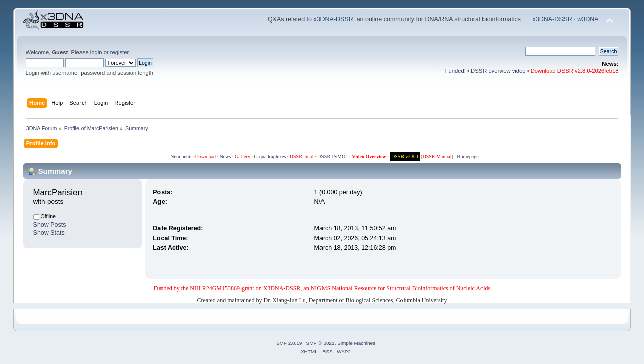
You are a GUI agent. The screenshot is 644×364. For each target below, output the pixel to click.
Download (205, 157)
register (119, 52)
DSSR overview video (498, 71)
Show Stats (49, 233)
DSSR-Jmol (302, 157)
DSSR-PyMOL (333, 157)
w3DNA (588, 19)
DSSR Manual (437, 157)
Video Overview (369, 157)
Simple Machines (356, 343)
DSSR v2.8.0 (405, 157)
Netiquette (181, 157)
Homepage (468, 157)
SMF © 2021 (320, 343)
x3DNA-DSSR (333, 19)
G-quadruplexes (270, 157)
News (226, 157)
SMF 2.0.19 (289, 343)
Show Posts (50, 225)
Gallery (243, 157)
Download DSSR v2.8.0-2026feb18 (575, 71)
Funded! (456, 71)
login (96, 52)
